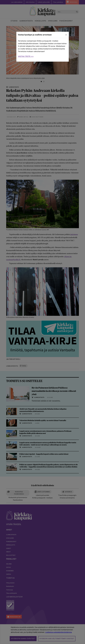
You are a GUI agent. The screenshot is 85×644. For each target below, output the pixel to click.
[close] (66, 35)
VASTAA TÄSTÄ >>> (26, 56)
